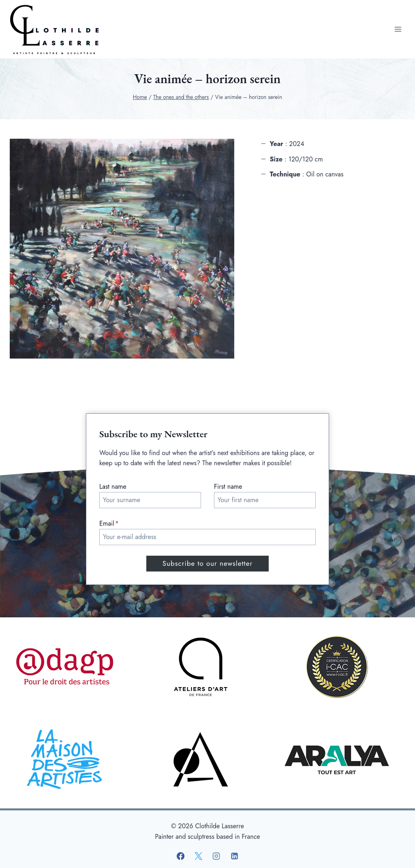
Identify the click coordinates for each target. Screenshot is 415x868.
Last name (113, 487)
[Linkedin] (234, 856)
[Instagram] (216, 856)
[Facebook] (181, 856)
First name (228, 487)
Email (109, 523)
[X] (199, 856)
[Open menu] (398, 29)
